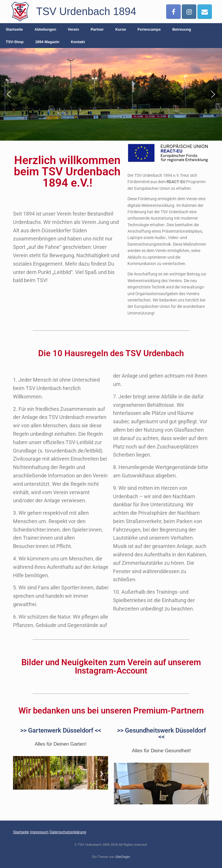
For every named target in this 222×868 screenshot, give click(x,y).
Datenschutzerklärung (68, 832)
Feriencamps (149, 29)
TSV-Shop (15, 42)
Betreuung (182, 29)
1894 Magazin (47, 42)
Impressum (39, 832)
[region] (111, 94)
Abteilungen (45, 29)
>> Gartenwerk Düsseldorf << (61, 730)
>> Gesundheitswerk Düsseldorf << (162, 733)
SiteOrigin (123, 857)
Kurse (121, 29)
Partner (97, 29)
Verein (73, 29)
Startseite (14, 29)
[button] (9, 94)
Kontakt (78, 42)
